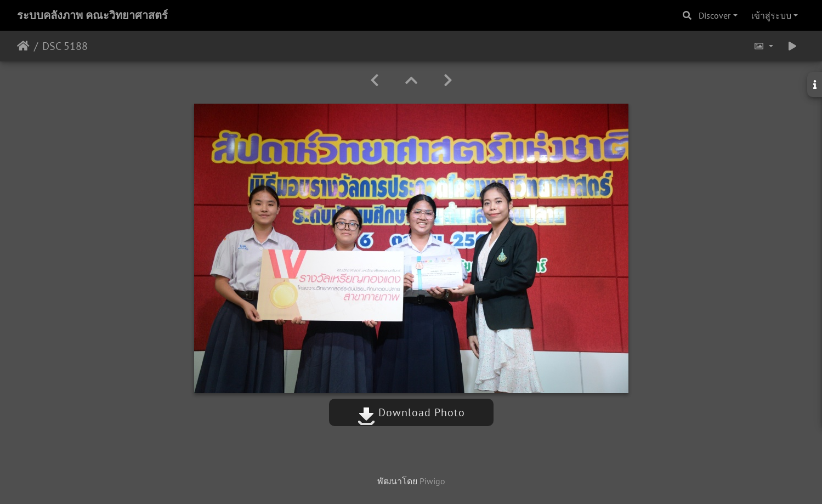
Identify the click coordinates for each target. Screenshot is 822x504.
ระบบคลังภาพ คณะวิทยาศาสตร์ (92, 15)
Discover (715, 15)
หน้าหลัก (23, 46)
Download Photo (411, 412)
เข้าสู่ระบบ (771, 15)
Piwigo (432, 481)
